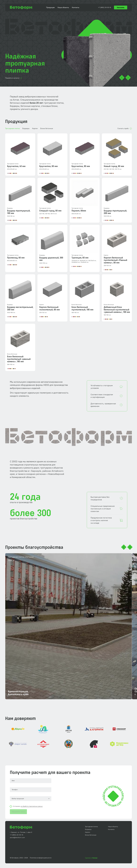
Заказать (121, 7)
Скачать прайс (125, 129)
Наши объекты (63, 7)
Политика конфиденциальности (41, 858)
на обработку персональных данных (32, 806)
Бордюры (26, 128)
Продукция (50, 7)
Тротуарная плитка (12, 128)
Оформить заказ (18, 812)
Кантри (95, 858)
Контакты (76, 7)
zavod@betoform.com (17, 838)
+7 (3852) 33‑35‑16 (105, 7)
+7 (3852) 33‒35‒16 (17, 835)
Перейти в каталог (14, 78)
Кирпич (35, 128)
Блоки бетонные (47, 128)
